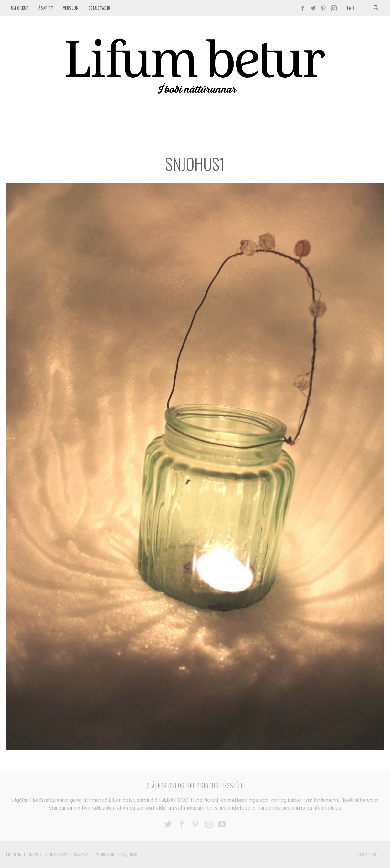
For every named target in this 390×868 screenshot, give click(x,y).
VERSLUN (71, 8)
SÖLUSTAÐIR (99, 8)
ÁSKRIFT (46, 8)
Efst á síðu (370, 855)
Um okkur (20, 8)
